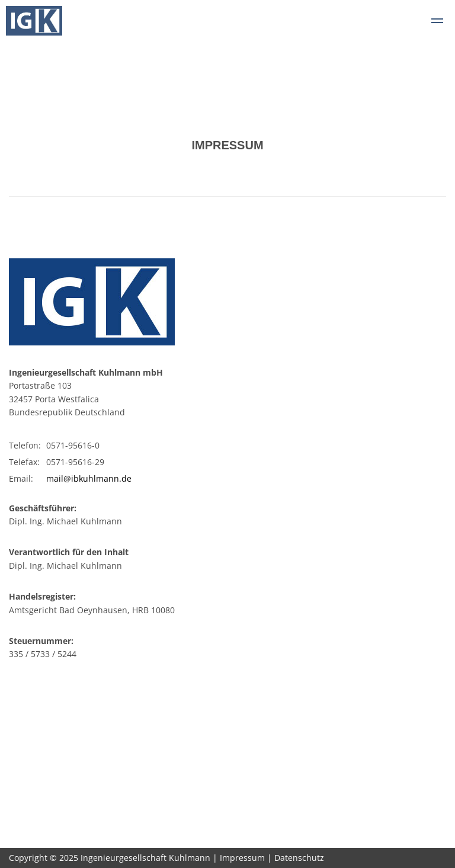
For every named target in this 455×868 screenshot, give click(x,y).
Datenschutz (299, 858)
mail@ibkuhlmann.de (89, 478)
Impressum (242, 858)
